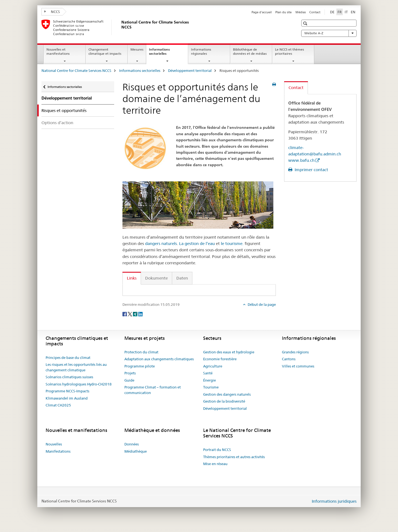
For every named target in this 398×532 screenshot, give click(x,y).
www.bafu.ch (301, 160)
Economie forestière (220, 359)
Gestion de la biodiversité (224, 401)
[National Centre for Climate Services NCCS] (120, 27)
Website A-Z (329, 33)
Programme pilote (140, 366)
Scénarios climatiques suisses (69, 377)
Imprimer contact (311, 170)
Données (132, 444)
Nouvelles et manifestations (58, 51)
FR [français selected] (340, 12)
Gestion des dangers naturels (227, 394)
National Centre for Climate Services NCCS (76, 71)
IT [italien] (346, 12)
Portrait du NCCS (217, 450)
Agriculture (213, 366)
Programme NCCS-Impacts (67, 391)
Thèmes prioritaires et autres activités (234, 457)
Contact (315, 12)
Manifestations (58, 451)
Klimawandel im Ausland (67, 398)
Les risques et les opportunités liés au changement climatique (76, 367)
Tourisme (211, 387)
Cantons (289, 359)
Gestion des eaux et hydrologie (229, 352)
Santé (208, 373)
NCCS (52, 12)
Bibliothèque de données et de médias (250, 51)
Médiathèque (136, 451)
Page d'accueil (262, 12)
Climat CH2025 (58, 405)
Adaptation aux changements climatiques (159, 359)
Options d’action (57, 123)
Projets (130, 373)
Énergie (210, 380)
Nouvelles (54, 444)
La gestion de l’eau (197, 243)
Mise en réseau (215, 464)
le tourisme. (232, 243)
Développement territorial (190, 71)
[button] (306, 23)
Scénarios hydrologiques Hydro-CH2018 (79, 384)
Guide (129, 380)
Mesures (137, 49)
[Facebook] (125, 314)
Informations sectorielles (164, 53)
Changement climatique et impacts (105, 51)
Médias (301, 12)
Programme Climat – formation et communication (153, 390)
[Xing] (136, 314)
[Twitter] (130, 314)
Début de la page (261, 304)
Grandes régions (295, 352)
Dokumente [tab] (156, 278)
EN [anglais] (353, 12)
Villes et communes (298, 366)
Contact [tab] (296, 88)
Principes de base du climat (68, 358)
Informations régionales (201, 51)
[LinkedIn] (140, 314)
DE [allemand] (332, 12)
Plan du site (283, 12)
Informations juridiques (334, 501)
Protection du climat (141, 352)
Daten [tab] (182, 278)
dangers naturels (161, 243)
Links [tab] (132, 278)
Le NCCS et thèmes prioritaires (290, 51)
